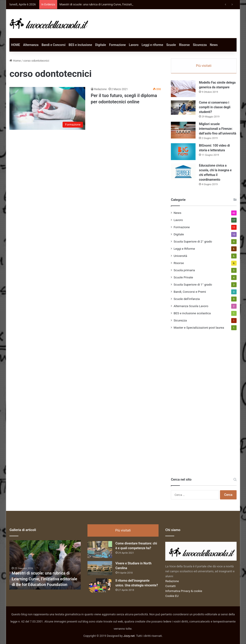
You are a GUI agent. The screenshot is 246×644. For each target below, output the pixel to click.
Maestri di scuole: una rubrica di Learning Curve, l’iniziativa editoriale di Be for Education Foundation (44, 579)
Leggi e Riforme (184, 249)
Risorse (184, 45)
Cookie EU (172, 596)
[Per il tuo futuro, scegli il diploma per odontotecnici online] (47, 108)
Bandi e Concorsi (53, 45)
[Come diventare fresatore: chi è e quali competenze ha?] (100, 550)
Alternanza (31, 45)
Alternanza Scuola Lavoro (191, 306)
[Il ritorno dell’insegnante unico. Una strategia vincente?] (100, 585)
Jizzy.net (129, 636)
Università (180, 256)
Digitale (101, 45)
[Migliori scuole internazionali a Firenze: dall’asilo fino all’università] (183, 130)
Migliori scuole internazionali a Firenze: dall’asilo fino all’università (218, 129)
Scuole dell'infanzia (187, 299)
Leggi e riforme (152, 45)
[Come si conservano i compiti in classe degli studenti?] (183, 107)
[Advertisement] (205, 409)
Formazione (118, 45)
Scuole (171, 45)
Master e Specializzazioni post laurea (199, 327)
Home (15, 61)
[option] (45, 565)
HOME (15, 45)
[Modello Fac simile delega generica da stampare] (183, 89)
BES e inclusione (80, 45)
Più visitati (204, 66)
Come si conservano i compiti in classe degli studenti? (215, 107)
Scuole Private (183, 277)
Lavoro (134, 45)
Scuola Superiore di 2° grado (193, 241)
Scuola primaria (184, 270)
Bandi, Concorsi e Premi (190, 292)
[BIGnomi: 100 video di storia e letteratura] (183, 152)
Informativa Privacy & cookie (184, 591)
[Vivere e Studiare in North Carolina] (100, 568)
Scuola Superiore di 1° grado (193, 284)
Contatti (170, 586)
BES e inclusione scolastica (192, 313)
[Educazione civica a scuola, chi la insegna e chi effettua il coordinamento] (183, 172)
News (214, 45)
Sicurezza (200, 45)
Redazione (100, 89)
